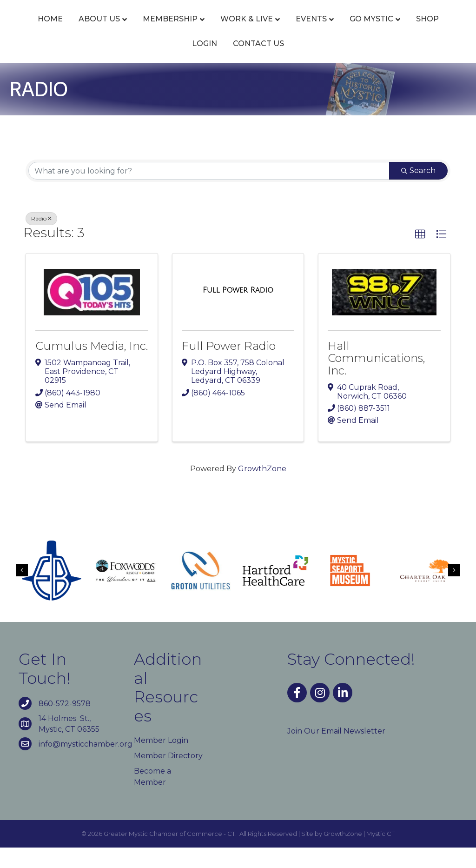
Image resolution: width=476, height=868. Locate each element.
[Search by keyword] (209, 192)
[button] (420, 255)
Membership (169, 29)
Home (49, 29)
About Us (98, 29)
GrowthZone (262, 489)
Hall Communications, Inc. (377, 379)
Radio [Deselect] (41, 239)
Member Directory (168, 777)
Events (310, 29)
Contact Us (311, 64)
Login (257, 64)
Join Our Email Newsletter (336, 751)
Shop (217, 64)
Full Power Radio (229, 367)
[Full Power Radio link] (238, 311)
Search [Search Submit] (418, 191)
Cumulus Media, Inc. (92, 367)
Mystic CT (380, 854)
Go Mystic (161, 64)
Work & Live (246, 29)
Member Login (161, 761)
